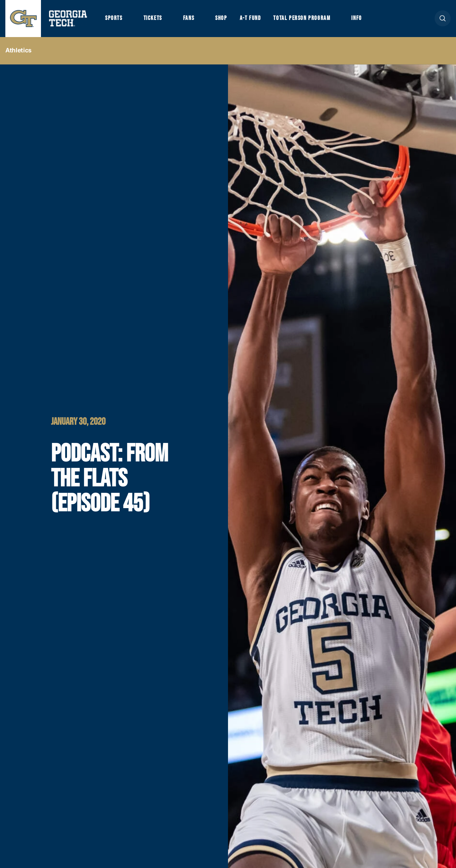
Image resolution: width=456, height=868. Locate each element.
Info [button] (356, 18)
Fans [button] (189, 18)
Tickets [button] (153, 18)
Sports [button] (114, 18)
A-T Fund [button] (250, 18)
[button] (443, 18)
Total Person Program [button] (302, 18)
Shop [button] (221, 18)
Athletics (19, 50)
